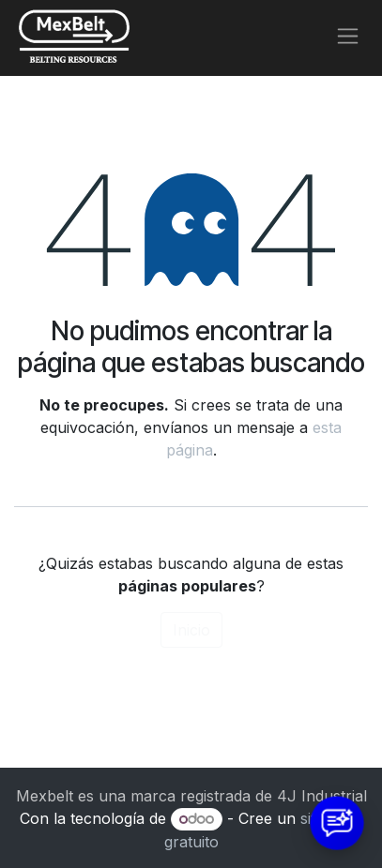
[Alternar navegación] (348, 36)
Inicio (191, 630)
